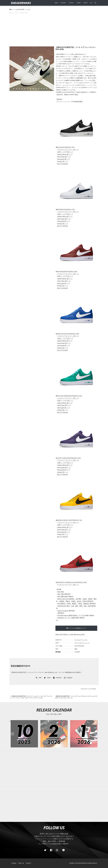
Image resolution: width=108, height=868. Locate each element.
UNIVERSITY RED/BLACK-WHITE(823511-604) (72, 582)
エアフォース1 (83, 640)
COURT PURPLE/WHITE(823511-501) (69, 458)
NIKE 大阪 (61, 594)
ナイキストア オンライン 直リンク (68, 150)
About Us (21, 863)
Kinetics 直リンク (63, 161)
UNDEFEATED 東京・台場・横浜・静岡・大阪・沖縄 (74, 606)
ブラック (77, 643)
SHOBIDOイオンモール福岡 (66, 618)
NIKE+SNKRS (81, 92)
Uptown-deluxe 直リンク (65, 154)
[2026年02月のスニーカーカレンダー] (54, 734)
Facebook (57, 678)
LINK (40, 678)
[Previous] (32, 697)
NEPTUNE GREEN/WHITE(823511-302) (69, 396)
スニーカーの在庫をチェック (77, 628)
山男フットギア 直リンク (65, 152)
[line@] (63, 850)
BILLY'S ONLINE (63, 164)
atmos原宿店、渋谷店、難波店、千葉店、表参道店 (73, 604)
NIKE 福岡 (61, 597)
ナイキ (77, 640)
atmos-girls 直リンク (64, 159)
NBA (76, 649)
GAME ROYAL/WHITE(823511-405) (68, 334)
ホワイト (83, 643)
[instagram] (57, 850)
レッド (88, 643)
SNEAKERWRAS (83, 863)
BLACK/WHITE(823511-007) (66, 147)
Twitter (47, 678)
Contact (28, 863)
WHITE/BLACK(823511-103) (66, 209)
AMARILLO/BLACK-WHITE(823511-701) (69, 520)
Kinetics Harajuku (63, 611)
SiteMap (14, 863)
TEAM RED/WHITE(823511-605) (67, 271)
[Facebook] (51, 850)
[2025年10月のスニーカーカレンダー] (24, 734)
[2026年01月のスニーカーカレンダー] (84, 734)
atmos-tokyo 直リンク (64, 157)
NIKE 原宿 (61, 592)
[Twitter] (45, 850)
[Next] (76, 697)
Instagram (68, 678)
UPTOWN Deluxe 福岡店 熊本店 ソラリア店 (71, 615)
